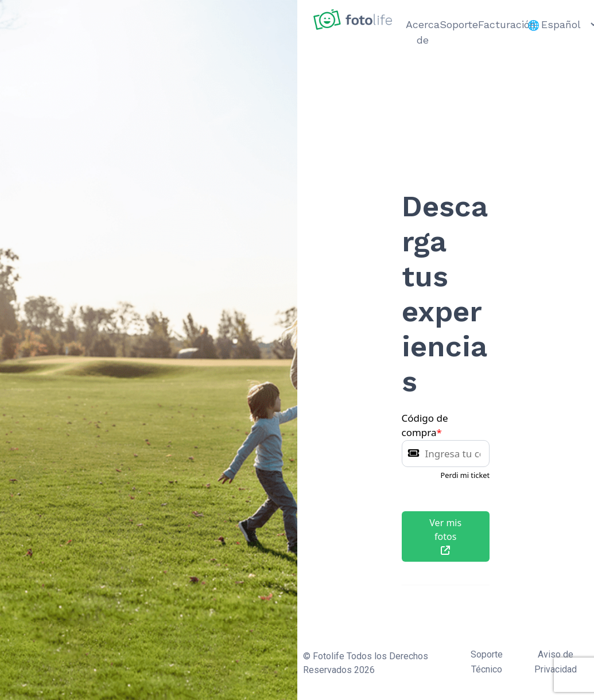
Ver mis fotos (445, 536)
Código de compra (425, 425)
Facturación (507, 24)
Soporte (459, 24)
